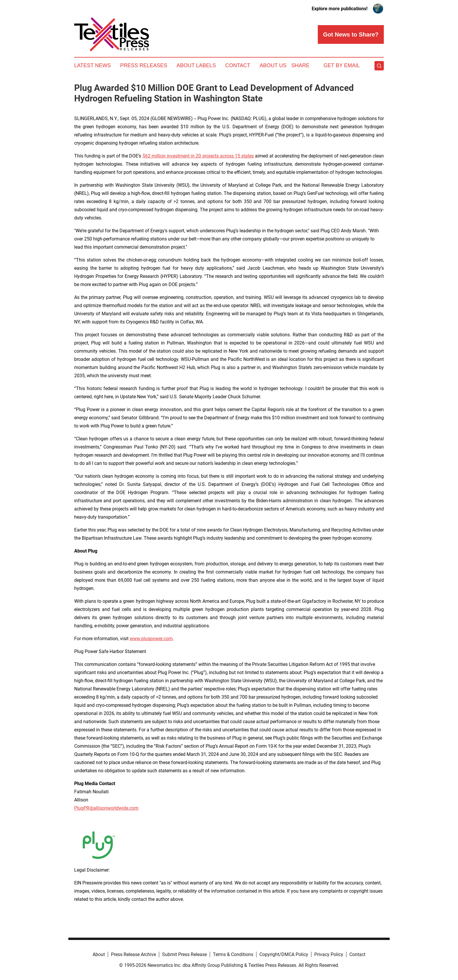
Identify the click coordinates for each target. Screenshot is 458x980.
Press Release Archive (133, 954)
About (99, 954)
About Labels (196, 65)
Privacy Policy (329, 954)
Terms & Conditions (233, 954)
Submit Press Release (184, 954)
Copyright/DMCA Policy (284, 954)
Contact (238, 65)
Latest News (92, 65)
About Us (273, 65)
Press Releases (144, 65)
